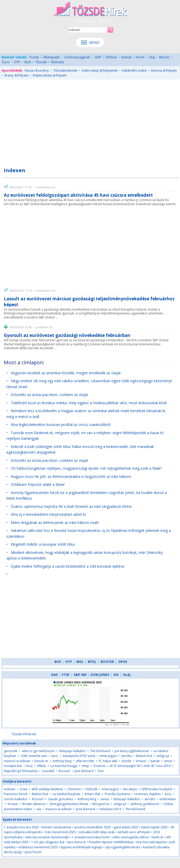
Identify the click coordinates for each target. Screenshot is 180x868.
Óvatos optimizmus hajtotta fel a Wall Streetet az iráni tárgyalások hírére (71, 506)
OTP (17, 62)
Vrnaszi (141, 761)
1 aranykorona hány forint (91, 837)
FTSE (66, 675)
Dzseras (99, 766)
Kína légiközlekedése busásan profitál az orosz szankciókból (61, 425)
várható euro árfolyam (134, 832)
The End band (100, 751)
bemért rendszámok (56, 827)
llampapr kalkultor (72, 751)
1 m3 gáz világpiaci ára (48, 842)
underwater (168, 799)
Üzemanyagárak (77, 57)
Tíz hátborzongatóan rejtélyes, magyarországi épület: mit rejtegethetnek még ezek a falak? (86, 468)
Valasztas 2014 (110, 809)
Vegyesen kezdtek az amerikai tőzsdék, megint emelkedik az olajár (66, 373)
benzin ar (41, 761)
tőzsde (126, 761)
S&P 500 (80, 675)
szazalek (48, 771)
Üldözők (91, 789)
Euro (6, 62)
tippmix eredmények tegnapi (82, 847)
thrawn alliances (34, 804)
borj (29, 766)
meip (85, 766)
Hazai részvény (37, 70)
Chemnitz (74, 789)
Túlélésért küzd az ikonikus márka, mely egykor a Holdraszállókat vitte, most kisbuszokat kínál (89, 403)
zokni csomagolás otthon (130, 837)
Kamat (126, 57)
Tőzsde (41, 62)
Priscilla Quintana (117, 794)
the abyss (130, 789)
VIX (116, 675)
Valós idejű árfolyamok (100, 70)
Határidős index (134, 70)
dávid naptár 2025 (154, 827)
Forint (140, 57)
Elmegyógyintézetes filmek (69, 804)
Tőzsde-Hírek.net (24, 734)
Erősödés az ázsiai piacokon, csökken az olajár (50, 395)
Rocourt (64, 771)
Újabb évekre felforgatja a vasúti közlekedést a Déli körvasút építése (68, 566)
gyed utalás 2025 (126, 827)
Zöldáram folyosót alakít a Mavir (38, 484)
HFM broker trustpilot (157, 789)
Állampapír (52, 57)
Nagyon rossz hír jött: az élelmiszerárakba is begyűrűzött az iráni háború (71, 476)
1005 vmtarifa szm (34, 756)
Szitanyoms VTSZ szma (79, 756)
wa (39, 809)
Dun (101, 771)
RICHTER (107, 662)
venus (168, 761)
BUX (28, 62)
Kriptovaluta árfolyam (50, 75)
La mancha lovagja (64, 766)
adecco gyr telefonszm (38, 751)
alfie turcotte (85, 761)
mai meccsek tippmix (151, 842)
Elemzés (58, 62)
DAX (54, 675)
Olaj (152, 57)
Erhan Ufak (93, 794)
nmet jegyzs (108, 756)
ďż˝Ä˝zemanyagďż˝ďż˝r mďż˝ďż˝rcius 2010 (140, 766)
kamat (155, 761)
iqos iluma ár (77, 842)
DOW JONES (100, 675)
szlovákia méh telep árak (97, 832)
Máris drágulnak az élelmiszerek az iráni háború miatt (55, 523)
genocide (11, 751)
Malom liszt (144, 756)
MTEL (92, 662)
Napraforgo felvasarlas (21, 771)
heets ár (157, 837)
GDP (98, 57)
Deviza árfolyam (164, 70)
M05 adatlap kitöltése (47, 789)
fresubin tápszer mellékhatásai (111, 842)
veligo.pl (163, 756)
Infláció (111, 57)
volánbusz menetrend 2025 (38, 847)
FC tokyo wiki (108, 761)
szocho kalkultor (16, 799)
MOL (80, 662)
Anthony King (62, 761)
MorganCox (101, 804)
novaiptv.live (13, 766)
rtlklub (41, 766)
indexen (10, 789)
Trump (34, 57)
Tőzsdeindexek (65, 70)
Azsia (24, 789)
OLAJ (127, 675)
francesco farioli (16, 794)
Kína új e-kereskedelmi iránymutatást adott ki (48, 514)
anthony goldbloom (145, 804)
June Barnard (84, 771)
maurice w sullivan (17, 761)
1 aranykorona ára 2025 (21, 827)
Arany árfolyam (16, 75)
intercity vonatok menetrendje (47, 837)
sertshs (126, 756)
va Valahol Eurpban (66, 794)
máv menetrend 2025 (60, 832)
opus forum (33, 852)
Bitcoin (164, 57)
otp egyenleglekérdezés (123, 847)
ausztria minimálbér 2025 (92, 827)
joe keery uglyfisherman (132, 751)
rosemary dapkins (147, 794)
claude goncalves (60, 799)
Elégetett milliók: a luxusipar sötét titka (43, 544)
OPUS (123, 662)
